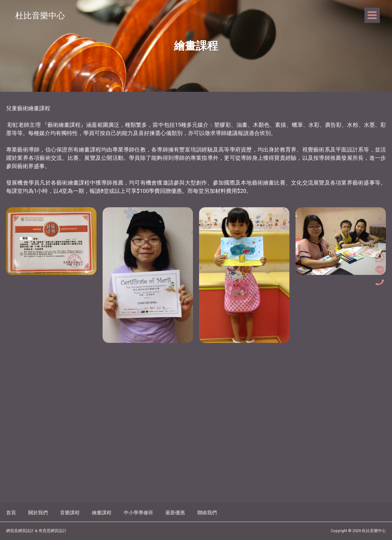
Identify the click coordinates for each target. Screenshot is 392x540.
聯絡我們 (207, 513)
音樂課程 (70, 513)
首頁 (11, 513)
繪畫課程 (102, 513)
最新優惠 (175, 513)
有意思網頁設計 (53, 531)
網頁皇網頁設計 (20, 531)
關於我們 (38, 513)
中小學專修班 (138, 513)
